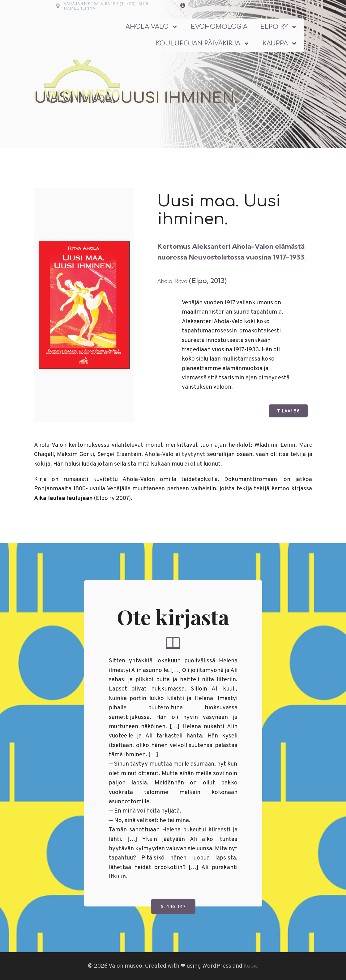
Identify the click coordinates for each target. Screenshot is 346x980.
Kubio (251, 966)
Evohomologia (219, 27)
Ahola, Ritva (172, 281)
